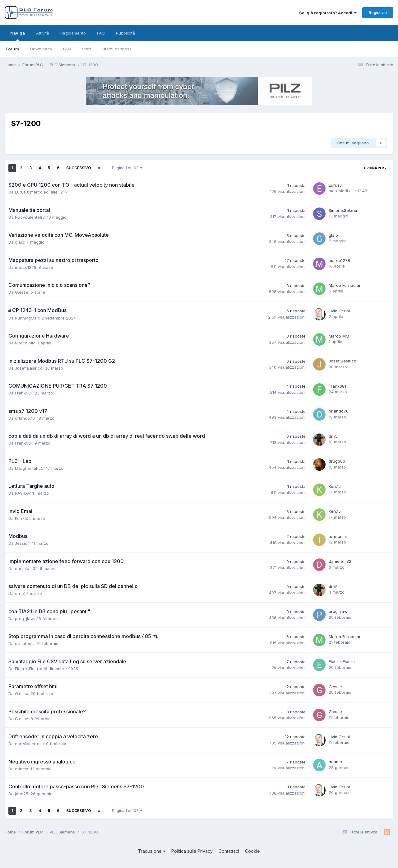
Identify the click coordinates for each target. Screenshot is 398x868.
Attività (43, 33)
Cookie (252, 851)
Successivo (79, 168)
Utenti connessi (117, 49)
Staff (87, 49)
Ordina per (375, 168)
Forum (12, 49)
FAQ (67, 49)
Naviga (18, 36)
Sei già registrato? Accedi (328, 13)
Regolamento (73, 33)
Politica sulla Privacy (192, 851)
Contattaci (229, 851)
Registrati (378, 12)
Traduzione (152, 851)
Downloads (41, 49)
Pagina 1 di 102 (127, 168)
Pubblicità (125, 33)
